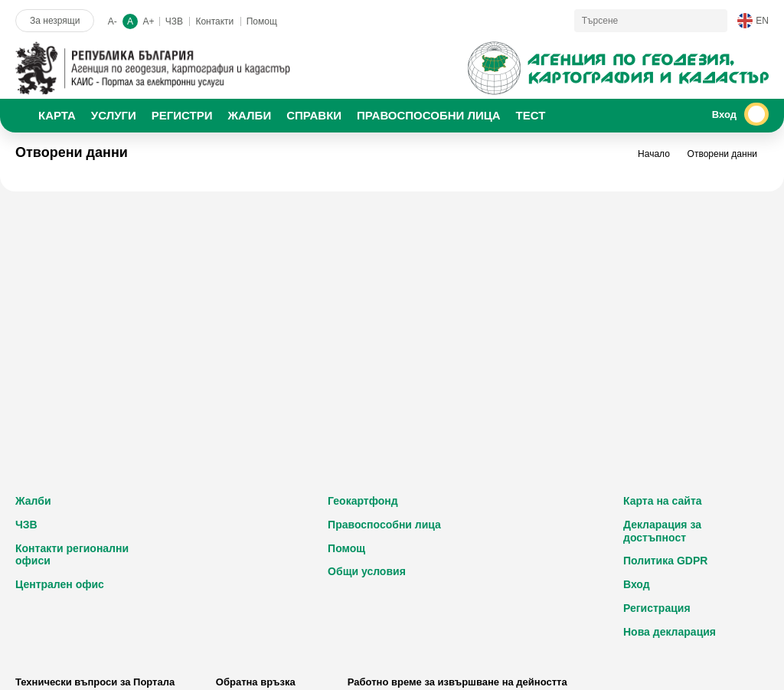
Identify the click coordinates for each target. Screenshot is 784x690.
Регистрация (657, 608)
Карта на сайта (663, 501)
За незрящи (55, 21)
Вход (637, 584)
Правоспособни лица (384, 525)
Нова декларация (670, 632)
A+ (148, 21)
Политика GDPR (665, 561)
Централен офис (60, 584)
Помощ (262, 21)
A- (113, 21)
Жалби (33, 501)
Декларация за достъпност (662, 531)
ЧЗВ (174, 21)
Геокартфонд (363, 501)
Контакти (214, 21)
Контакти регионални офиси (72, 555)
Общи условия (367, 571)
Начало (654, 154)
